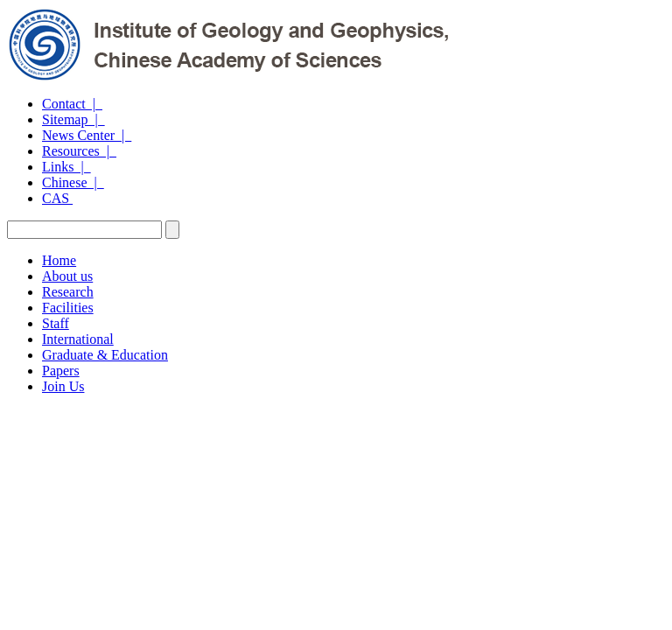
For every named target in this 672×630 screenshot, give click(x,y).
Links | (66, 167)
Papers (61, 371)
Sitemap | (73, 119)
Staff (56, 323)
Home (59, 260)
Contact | (72, 104)
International (78, 339)
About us (67, 276)
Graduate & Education (105, 355)
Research (68, 292)
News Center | (87, 135)
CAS (57, 198)
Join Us (63, 386)
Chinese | (73, 182)
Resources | (79, 151)
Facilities (68, 308)
